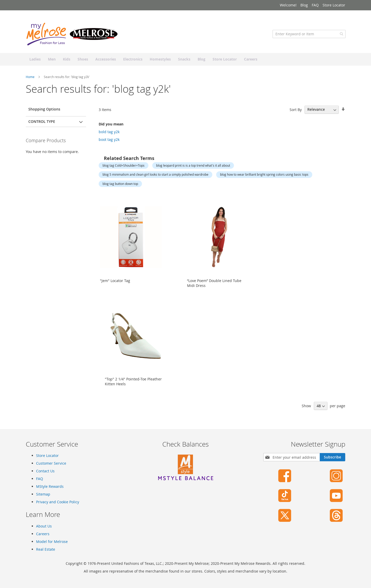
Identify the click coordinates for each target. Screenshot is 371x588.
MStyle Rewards (50, 486)
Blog (304, 5)
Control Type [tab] (42, 122)
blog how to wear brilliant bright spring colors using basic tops (264, 175)
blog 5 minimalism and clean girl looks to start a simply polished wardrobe (155, 175)
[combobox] (309, 35)
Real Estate (46, 549)
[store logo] (72, 35)
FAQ (315, 5)
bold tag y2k (109, 133)
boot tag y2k (109, 140)
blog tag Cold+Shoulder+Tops (124, 166)
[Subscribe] (332, 457)
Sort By (296, 110)
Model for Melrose (52, 542)
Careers (43, 534)
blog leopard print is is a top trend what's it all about (193, 166)
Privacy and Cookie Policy (58, 502)
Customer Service (51, 463)
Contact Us (45, 471)
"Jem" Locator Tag (115, 281)
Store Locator (334, 5)
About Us (44, 526)
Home (31, 78)
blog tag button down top (120, 184)
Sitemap (43, 494)
